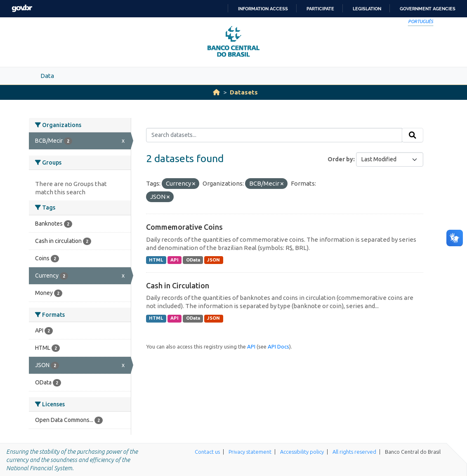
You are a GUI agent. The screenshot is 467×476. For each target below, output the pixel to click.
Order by (340, 159)
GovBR (22, 8)
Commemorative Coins (184, 227)
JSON (213, 260)
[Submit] (413, 135)
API (175, 260)
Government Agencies (428, 9)
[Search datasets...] (274, 135)
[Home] (216, 92)
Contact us (207, 452)
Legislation (367, 9)
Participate (320, 9)
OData (193, 260)
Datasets (244, 92)
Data (47, 76)
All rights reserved (354, 452)
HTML (156, 260)
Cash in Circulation (178, 285)
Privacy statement (250, 452)
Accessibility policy (302, 452)
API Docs (278, 346)
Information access (263, 9)
